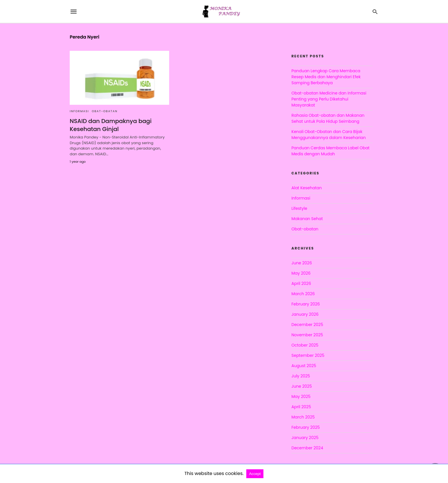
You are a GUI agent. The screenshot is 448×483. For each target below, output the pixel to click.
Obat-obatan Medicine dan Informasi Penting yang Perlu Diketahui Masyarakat (329, 99)
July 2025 (301, 376)
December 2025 (307, 325)
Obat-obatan (105, 111)
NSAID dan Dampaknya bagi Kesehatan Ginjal (111, 125)
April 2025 (301, 407)
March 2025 (303, 417)
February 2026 (306, 304)
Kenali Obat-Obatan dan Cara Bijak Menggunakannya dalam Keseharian (329, 135)
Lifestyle (299, 208)
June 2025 (302, 386)
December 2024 (307, 448)
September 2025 (308, 355)
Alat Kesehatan (307, 188)
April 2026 (301, 283)
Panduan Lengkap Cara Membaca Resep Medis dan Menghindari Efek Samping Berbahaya (326, 77)
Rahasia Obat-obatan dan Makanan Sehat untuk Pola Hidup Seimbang (328, 118)
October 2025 (305, 345)
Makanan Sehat (307, 219)
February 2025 (306, 427)
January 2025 (305, 438)
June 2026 (302, 263)
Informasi (79, 111)
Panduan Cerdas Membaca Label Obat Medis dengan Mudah (330, 151)
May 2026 (301, 273)
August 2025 (304, 366)
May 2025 (301, 397)
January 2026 (305, 314)
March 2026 (303, 294)
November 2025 (307, 335)
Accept (255, 474)
